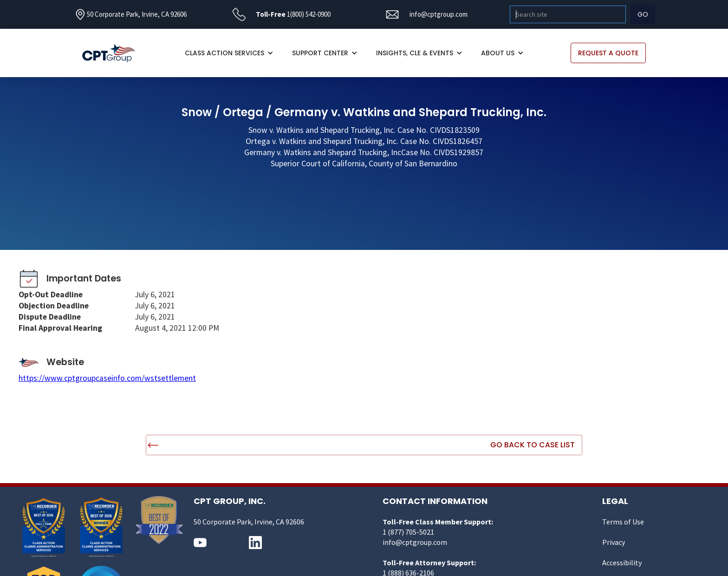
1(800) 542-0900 (309, 14)
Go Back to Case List (533, 445)
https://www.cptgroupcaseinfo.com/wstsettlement (107, 378)
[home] (114, 53)
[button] (229, 53)
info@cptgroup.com (439, 14)
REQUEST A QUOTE (608, 53)
